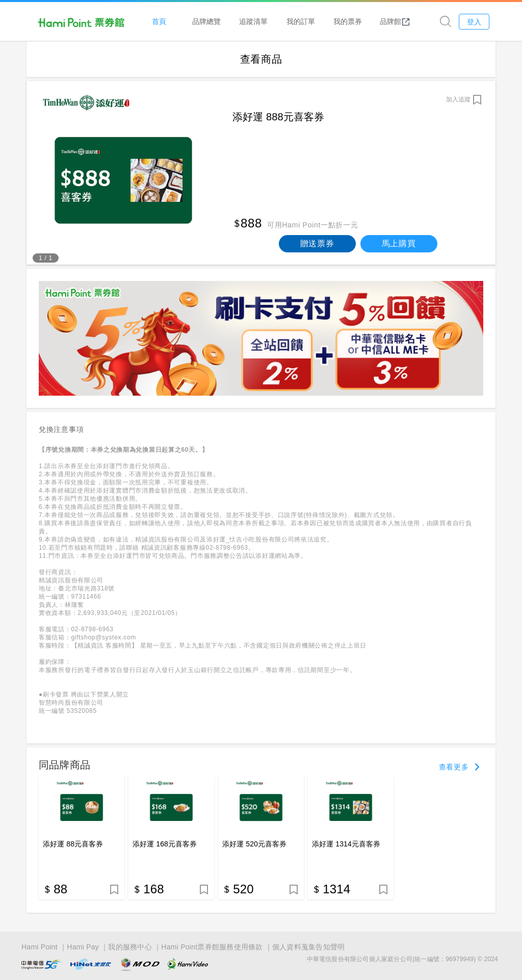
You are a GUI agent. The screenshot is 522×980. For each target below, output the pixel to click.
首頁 (159, 21)
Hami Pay (83, 946)
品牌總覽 (206, 21)
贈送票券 (317, 243)
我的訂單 (301, 21)
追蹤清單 (253, 21)
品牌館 (395, 21)
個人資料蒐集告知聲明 (309, 946)
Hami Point (40, 946)
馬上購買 (399, 243)
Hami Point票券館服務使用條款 (212, 946)
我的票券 (348, 21)
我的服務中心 (130, 946)
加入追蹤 (458, 99)
